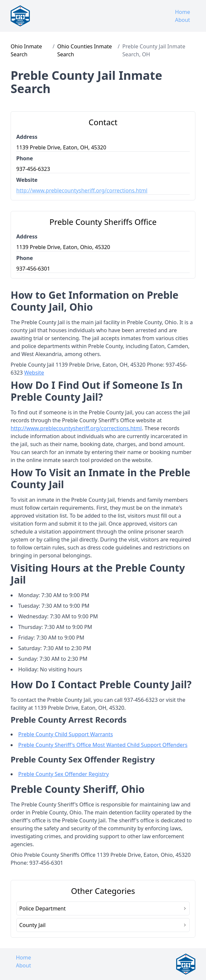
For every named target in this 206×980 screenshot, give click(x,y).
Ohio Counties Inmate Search (84, 50)
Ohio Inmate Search (26, 50)
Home (182, 12)
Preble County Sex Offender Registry (64, 774)
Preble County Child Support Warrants (66, 734)
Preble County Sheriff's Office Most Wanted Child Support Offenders (103, 745)
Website (34, 373)
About (182, 20)
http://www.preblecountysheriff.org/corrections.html (82, 190)
